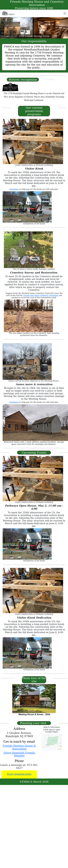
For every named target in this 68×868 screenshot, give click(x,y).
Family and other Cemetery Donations (41, 295)
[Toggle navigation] (65, 13)
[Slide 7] (44, 706)
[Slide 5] (36, 706)
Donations (14, 189)
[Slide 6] (40, 706)
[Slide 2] (25, 706)
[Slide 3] (28, 706)
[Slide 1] (21, 706)
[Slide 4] (32, 706)
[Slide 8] (47, 706)
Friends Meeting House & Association (19, 747)
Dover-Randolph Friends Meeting (19, 754)
